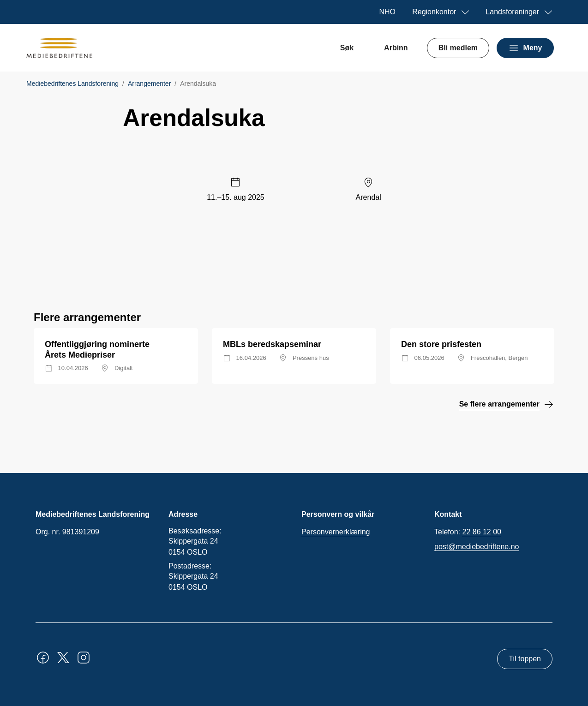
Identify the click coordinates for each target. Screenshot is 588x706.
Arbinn (396, 48)
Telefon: (468, 532)
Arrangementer (149, 84)
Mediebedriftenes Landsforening (72, 84)
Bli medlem (458, 48)
